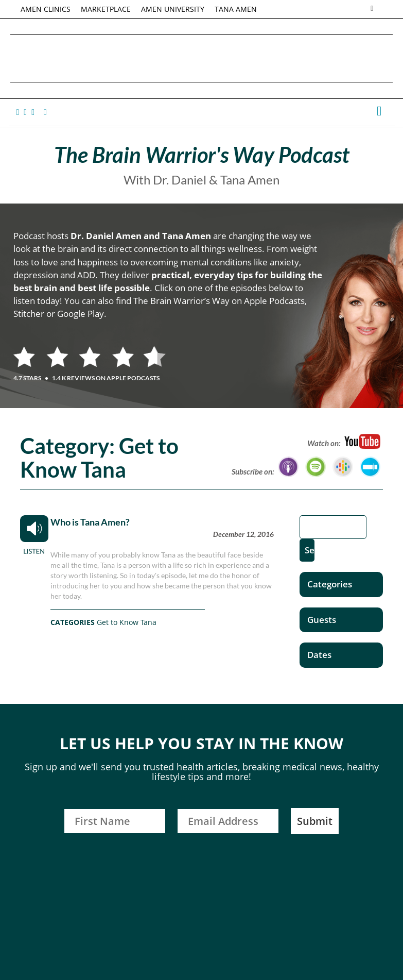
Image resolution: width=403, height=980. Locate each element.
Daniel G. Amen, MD (202, 58)
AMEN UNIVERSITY (173, 9)
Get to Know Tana (127, 622)
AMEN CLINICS (46, 9)
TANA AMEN (236, 9)
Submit (315, 821)
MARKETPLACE (106, 9)
